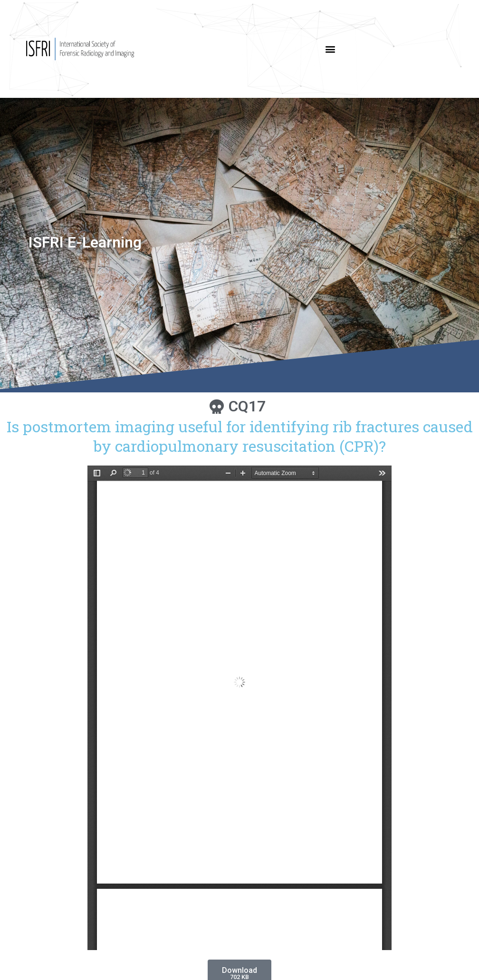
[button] (331, 49)
